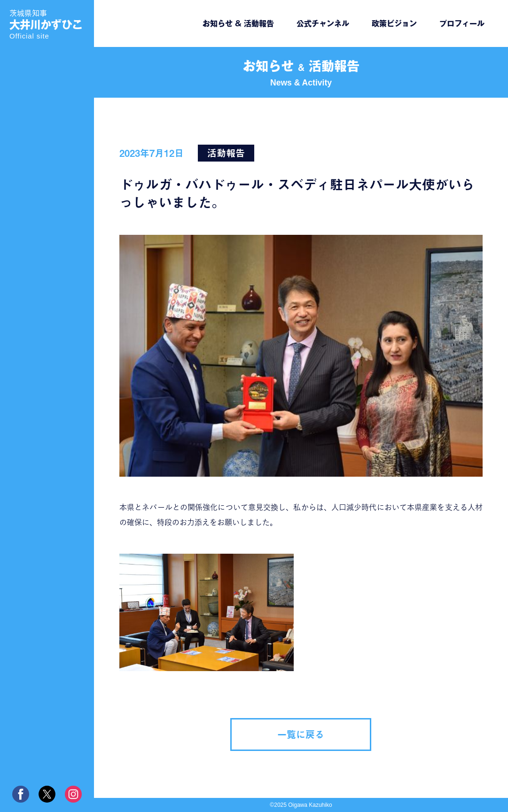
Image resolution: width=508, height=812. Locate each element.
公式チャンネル (323, 23)
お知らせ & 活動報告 (238, 23)
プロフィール (462, 23)
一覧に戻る (301, 735)
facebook (21, 794)
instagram (73, 794)
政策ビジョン (394, 23)
